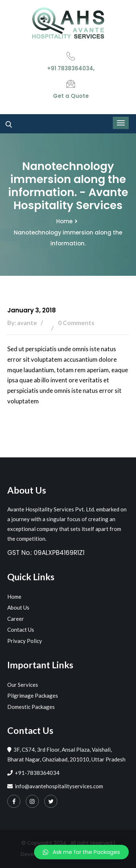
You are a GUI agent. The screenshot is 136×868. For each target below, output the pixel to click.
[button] (81, 852)
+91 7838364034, (71, 68)
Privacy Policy (25, 641)
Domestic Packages (31, 707)
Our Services (23, 685)
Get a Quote (71, 96)
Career (16, 619)
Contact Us (21, 630)
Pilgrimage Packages (33, 695)
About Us (18, 607)
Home (64, 221)
